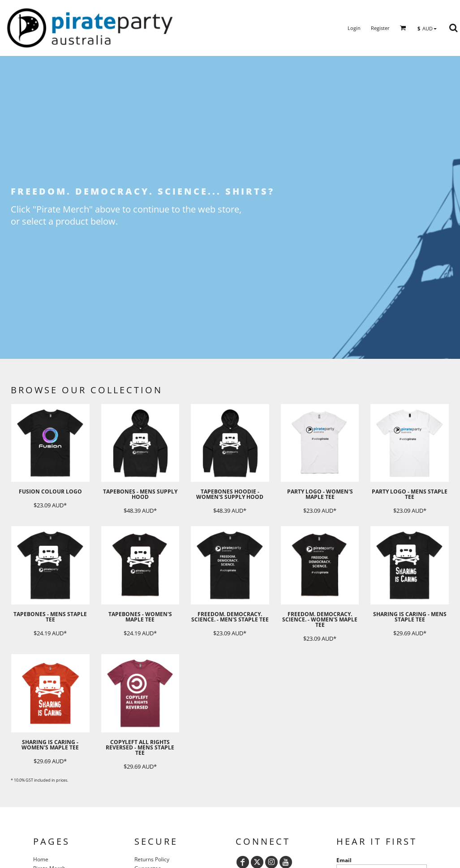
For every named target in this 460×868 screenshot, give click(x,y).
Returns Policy (152, 859)
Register (380, 28)
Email (344, 860)
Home (41, 859)
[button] (403, 28)
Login (354, 28)
